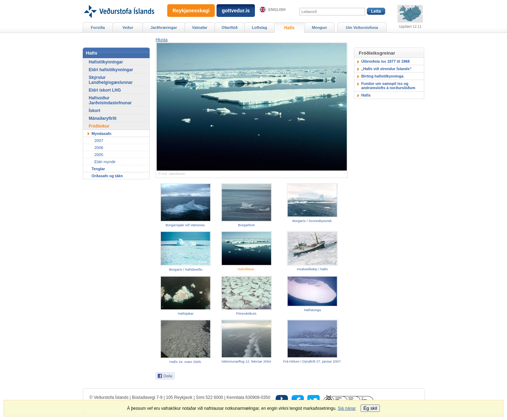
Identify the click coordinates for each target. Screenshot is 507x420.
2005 (99, 155)
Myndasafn (101, 134)
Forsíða (98, 27)
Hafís (366, 95)
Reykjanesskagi (191, 11)
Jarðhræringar (164, 27)
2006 (99, 148)
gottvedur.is (236, 11)
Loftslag (260, 27)
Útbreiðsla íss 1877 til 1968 (385, 61)
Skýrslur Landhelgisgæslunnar (111, 80)
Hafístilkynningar (106, 62)
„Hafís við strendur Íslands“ (386, 69)
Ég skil (370, 408)
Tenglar (98, 169)
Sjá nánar (347, 408)
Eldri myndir (105, 162)
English (277, 10)
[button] (162, 40)
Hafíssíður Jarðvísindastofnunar (110, 100)
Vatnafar (200, 27)
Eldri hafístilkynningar (111, 70)
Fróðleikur (99, 126)
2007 (99, 141)
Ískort (95, 111)
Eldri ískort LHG (105, 90)
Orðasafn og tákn (107, 176)
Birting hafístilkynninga (382, 76)
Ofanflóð (229, 27)
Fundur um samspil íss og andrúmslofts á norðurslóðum (388, 86)
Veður (128, 27)
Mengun (319, 27)
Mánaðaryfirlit (103, 118)
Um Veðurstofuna (362, 27)
